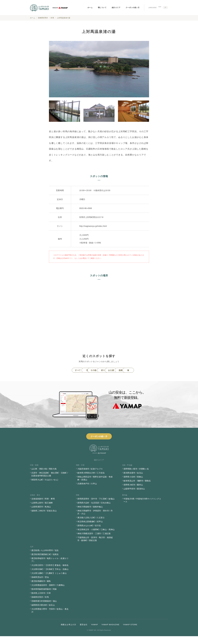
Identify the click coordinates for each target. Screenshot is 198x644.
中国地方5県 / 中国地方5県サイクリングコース (142, 508)
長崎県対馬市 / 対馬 (40, 605)
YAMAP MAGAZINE (110, 632)
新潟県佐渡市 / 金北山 (133, 481)
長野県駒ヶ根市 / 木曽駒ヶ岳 (136, 477)
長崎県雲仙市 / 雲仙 (40, 585)
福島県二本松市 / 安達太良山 (44, 519)
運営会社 (84, 632)
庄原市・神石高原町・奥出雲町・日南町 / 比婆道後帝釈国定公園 (50, 482)
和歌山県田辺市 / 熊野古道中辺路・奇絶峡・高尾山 (95, 486)
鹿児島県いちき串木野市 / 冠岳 (45, 558)
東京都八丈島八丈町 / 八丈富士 (91, 525)
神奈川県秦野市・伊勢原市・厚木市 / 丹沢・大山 (95, 520)
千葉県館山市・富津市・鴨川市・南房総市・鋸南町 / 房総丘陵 (95, 547)
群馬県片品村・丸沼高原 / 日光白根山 (94, 511)
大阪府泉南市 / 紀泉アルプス (90, 477)
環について (102, 8)
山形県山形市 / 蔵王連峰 (42, 511)
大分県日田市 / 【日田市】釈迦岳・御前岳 (50, 573)
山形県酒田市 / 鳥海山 (41, 515)
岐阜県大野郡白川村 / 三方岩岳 (91, 481)
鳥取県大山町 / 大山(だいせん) (45, 487)
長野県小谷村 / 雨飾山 (133, 485)
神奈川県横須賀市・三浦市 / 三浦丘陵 (94, 541)
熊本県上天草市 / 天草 (41, 601)
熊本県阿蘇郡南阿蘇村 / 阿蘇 (44, 597)
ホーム (90, 8)
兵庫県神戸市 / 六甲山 (87, 491)
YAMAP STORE (130, 632)
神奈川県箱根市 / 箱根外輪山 (90, 515)
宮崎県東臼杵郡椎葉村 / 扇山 (44, 609)
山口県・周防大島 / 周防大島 (44, 477)
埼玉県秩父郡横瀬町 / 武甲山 (90, 529)
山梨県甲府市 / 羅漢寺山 (134, 497)
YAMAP (94, 632)
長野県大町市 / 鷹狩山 (133, 493)
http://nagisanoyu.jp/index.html (93, 226)
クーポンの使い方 (133, 8)
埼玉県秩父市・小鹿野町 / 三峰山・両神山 (96, 537)
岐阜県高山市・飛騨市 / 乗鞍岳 (137, 489)
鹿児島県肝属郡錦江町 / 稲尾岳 (45, 562)
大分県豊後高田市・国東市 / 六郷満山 (48, 593)
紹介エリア (116, 8)
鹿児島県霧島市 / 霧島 (41, 589)
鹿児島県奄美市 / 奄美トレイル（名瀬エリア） (50, 568)
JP (165, 8)
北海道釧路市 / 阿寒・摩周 (43, 507)
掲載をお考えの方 (68, 632)
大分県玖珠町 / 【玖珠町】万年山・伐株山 (50, 577)
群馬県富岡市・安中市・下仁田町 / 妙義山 (96, 507)
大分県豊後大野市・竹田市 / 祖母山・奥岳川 (50, 618)
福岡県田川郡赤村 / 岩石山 (43, 613)
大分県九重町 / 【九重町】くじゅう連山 (49, 581)
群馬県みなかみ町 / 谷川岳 (89, 533)
